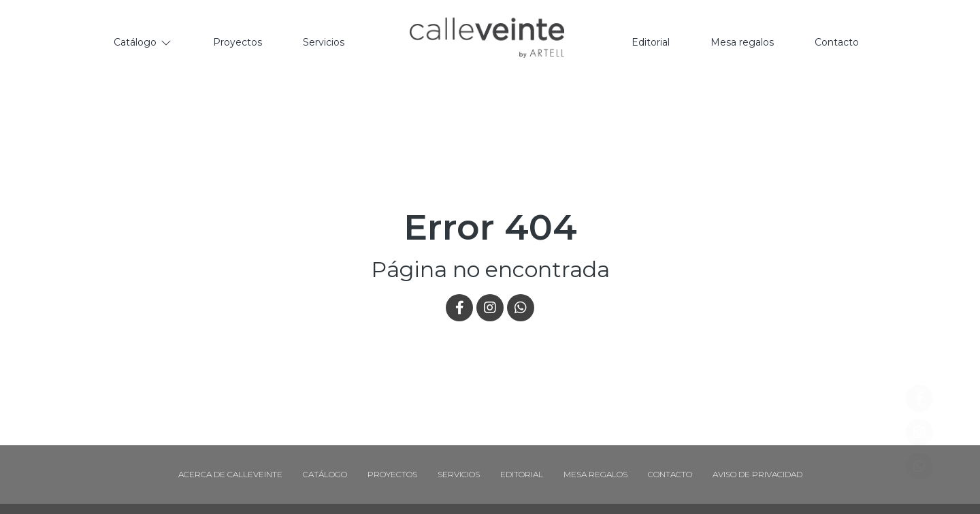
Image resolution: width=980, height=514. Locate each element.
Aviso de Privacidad (757, 474)
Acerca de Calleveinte (230, 474)
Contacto (670, 474)
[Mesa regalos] (742, 43)
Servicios (459, 474)
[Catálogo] (143, 43)
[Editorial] (651, 43)
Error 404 (490, 227)
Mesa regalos (595, 474)
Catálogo (325, 474)
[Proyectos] (238, 43)
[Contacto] (837, 43)
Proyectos (392, 474)
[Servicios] (324, 43)
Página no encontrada (490, 269)
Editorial (522, 474)
